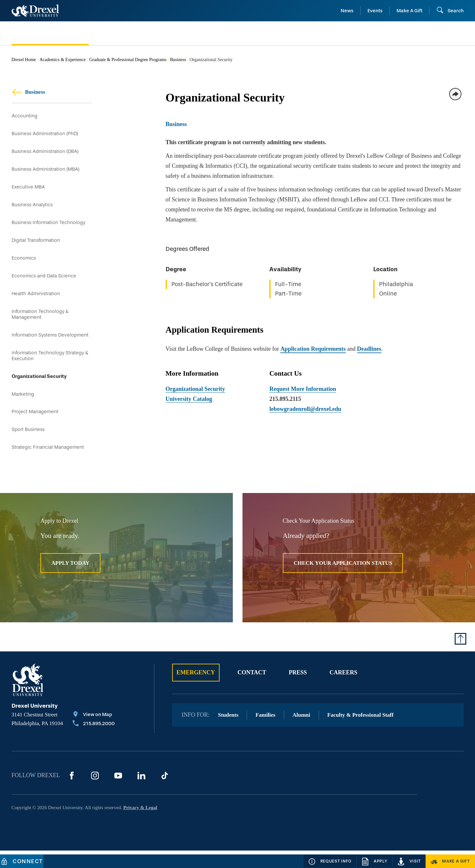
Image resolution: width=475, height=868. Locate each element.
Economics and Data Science (44, 284)
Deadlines (369, 349)
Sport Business (28, 445)
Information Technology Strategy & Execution (50, 368)
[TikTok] (165, 793)
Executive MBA (28, 191)
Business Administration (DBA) (45, 153)
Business (178, 60)
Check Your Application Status (343, 580)
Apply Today (70, 580)
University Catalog (189, 399)
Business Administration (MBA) (46, 172)
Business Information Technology (48, 228)
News (347, 11)
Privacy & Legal (140, 825)
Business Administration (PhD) (45, 135)
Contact (252, 690)
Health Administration (36, 303)
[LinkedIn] (141, 793)
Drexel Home (24, 60)
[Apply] (374, 861)
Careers (343, 690)
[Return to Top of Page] (460, 656)
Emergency (196, 690)
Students (228, 732)
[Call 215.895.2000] (94, 742)
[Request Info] (330, 861)
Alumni (301, 732)
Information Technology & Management (40, 324)
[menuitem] (63, 33)
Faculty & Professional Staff (361, 732)
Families (265, 732)
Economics (24, 265)
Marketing (23, 408)
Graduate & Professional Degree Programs (128, 60)
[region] (315, 273)
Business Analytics (32, 209)
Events (375, 11)
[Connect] (22, 861)
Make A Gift (409, 11)
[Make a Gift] (450, 861)
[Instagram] (95, 793)
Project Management (35, 427)
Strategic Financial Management (48, 464)
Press (298, 690)
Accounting (25, 116)
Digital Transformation (36, 247)
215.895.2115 (285, 399)
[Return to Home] (35, 11)
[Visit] (409, 861)
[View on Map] (94, 733)
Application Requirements (313, 349)
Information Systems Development (50, 346)
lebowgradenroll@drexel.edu (305, 409)
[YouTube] (118, 793)
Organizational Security (39, 389)
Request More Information (303, 389)
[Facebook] (72, 793)
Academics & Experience (62, 60)
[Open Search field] (450, 11)
